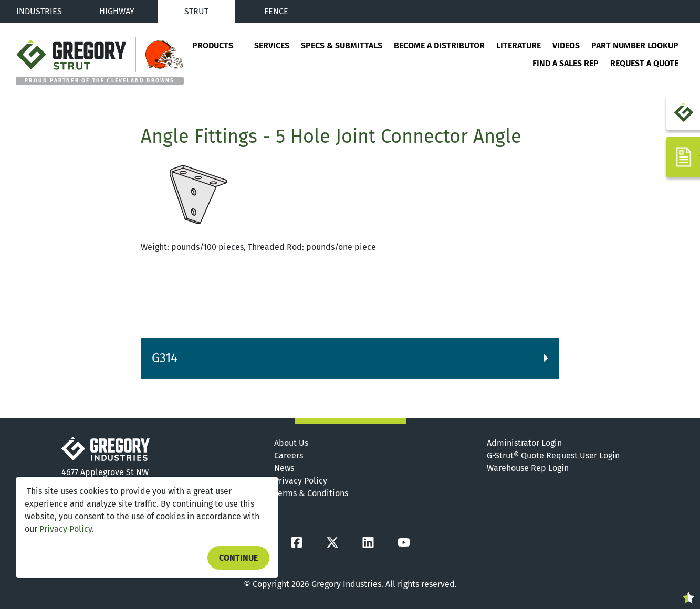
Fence (276, 11)
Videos (566, 45)
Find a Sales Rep (566, 63)
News (284, 468)
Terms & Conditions (311, 493)
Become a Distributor (439, 45)
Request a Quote (644, 63)
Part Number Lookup (635, 45)
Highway (117, 11)
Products (213, 45)
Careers (289, 455)
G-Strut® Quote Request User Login (553, 455)
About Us (291, 443)
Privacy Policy (66, 529)
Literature (519, 45)
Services (272, 45)
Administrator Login (524, 443)
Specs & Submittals (342, 45)
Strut (196, 11)
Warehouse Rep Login (528, 468)
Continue (238, 558)
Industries (39, 11)
